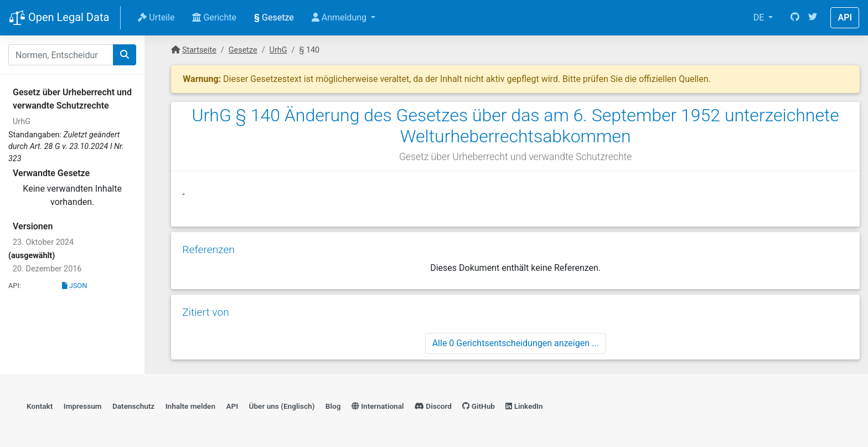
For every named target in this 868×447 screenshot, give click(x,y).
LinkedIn (524, 406)
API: (15, 286)
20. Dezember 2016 (47, 269)
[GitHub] (795, 18)
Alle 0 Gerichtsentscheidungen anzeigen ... (516, 343)
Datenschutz (133, 406)
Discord (433, 406)
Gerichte (214, 17)
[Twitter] (813, 18)
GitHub (479, 406)
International (378, 406)
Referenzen (208, 250)
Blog (333, 406)
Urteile (156, 17)
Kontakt (40, 406)
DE (760, 17)
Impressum (83, 406)
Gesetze (274, 17)
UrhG (22, 122)
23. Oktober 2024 (43, 242)
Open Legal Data (59, 18)
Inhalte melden (190, 406)
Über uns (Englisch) (282, 406)
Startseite (199, 50)
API (845, 17)
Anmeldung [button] (340, 17)
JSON (75, 286)
